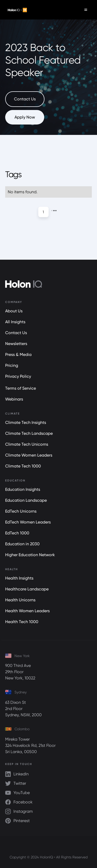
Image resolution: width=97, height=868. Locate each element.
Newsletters (16, 344)
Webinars (14, 399)
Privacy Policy (18, 376)
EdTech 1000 (17, 533)
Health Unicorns (20, 600)
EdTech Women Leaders (28, 522)
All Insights (15, 322)
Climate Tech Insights (26, 422)
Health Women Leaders (27, 611)
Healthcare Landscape (27, 589)
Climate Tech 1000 (23, 466)
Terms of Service (21, 388)
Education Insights (23, 489)
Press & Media (18, 354)
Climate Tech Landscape (29, 433)
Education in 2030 (22, 544)
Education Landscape (26, 500)
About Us (14, 311)
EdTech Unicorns (21, 511)
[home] (16, 10)
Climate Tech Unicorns (27, 444)
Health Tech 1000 (22, 622)
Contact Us (16, 333)
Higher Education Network (30, 555)
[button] (86, 10)
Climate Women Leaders (29, 455)
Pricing (12, 365)
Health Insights (19, 578)
